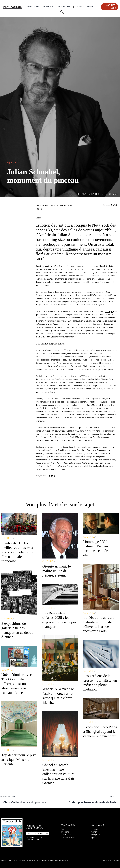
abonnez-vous (111, 7)
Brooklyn (109, 311)
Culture (11, 163)
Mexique (57, 415)
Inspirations (64, 7)
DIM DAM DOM (113, 860)
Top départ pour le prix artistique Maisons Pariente (19, 759)
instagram (96, 835)
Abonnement (64, 860)
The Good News (84, 7)
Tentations (32, 7)
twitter (94, 832)
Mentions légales (7, 860)
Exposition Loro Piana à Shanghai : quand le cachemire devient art (100, 732)
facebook (95, 829)
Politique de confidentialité (31, 860)
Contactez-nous (53, 860)
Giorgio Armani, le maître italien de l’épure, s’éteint (56, 571)
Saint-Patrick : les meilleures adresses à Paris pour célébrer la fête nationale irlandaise (17, 552)
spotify (94, 838)
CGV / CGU (17, 860)
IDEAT (105, 860)
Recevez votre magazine (37, 834)
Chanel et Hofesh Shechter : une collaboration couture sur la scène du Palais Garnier (58, 774)
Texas (52, 315)
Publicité (44, 860)
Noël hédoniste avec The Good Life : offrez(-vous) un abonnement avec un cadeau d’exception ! (17, 684)
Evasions (48, 7)
